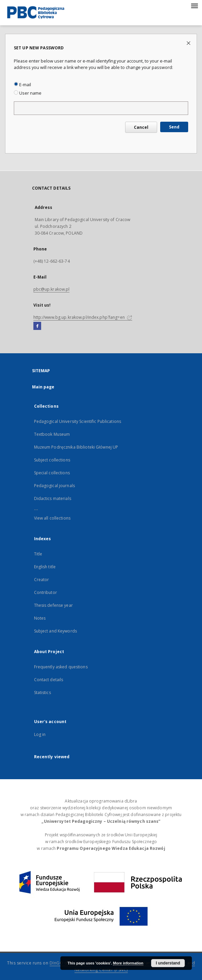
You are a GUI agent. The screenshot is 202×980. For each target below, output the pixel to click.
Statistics (42, 692)
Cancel (141, 127)
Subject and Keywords (55, 631)
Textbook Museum (52, 434)
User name (28, 93)
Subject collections (52, 460)
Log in (40, 734)
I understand (168, 963)
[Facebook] (37, 326)
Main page (43, 387)
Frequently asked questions (61, 667)
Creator (42, 580)
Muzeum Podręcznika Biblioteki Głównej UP (76, 447)
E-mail (22, 85)
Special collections (52, 473)
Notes (40, 618)
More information (128, 963)
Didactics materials (53, 498)
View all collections (52, 518)
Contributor (46, 592)
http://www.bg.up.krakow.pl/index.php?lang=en (83, 317)
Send (174, 127)
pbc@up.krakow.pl (52, 289)
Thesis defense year (53, 605)
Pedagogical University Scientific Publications (78, 421)
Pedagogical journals (54, 486)
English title (45, 567)
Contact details (49, 680)
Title (38, 554)
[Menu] (194, 5)
